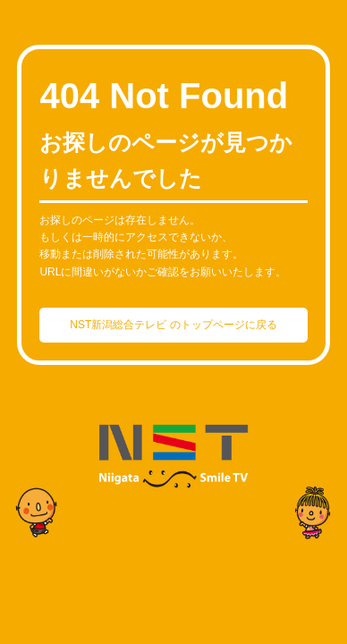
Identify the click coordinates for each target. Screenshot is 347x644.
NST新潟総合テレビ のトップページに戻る (173, 325)
